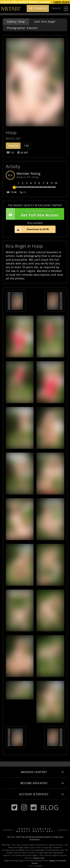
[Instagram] (24, 807)
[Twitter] (14, 807)
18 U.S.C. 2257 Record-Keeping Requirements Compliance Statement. (35, 838)
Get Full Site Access (34, 214)
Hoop (11, 132)
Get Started (38, 8)
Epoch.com (39, 858)
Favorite (13, 146)
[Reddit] (34, 807)
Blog (49, 807)
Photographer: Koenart (22, 28)
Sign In (56, 8)
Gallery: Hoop (16, 22)
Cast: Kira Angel (45, 22)
